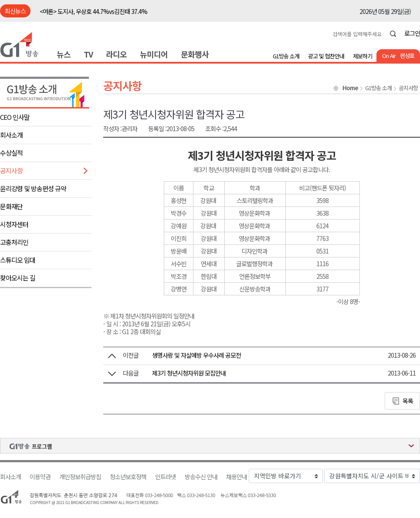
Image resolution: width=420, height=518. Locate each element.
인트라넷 (166, 477)
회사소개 (11, 135)
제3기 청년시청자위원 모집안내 (189, 373)
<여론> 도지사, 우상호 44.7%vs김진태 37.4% (93, 11)
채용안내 (237, 477)
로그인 (412, 33)
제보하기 (362, 56)
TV (88, 54)
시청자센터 (14, 224)
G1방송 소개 (286, 56)
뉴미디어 (154, 54)
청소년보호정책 (128, 477)
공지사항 (11, 171)
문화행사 (195, 54)
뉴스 (64, 54)
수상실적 (11, 153)
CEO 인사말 (15, 117)
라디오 (116, 54)
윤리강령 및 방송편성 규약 (33, 188)
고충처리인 (14, 242)
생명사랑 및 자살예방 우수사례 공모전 (196, 355)
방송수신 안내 (201, 477)
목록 (408, 401)
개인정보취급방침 (80, 477)
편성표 (407, 56)
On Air (389, 56)
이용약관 (40, 477)
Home (350, 88)
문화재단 (11, 206)
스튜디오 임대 (18, 260)
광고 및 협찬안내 (326, 56)
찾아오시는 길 (18, 278)
